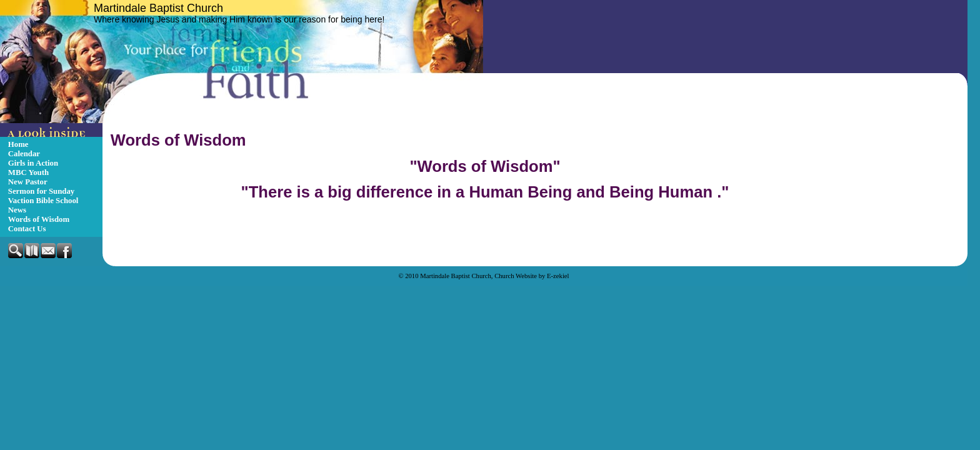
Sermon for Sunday (41, 191)
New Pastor (28, 182)
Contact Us (27, 229)
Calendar (24, 154)
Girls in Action (33, 163)
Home (18, 144)
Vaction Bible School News (43, 205)
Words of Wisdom (39, 219)
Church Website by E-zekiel (532, 276)
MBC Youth (28, 172)
